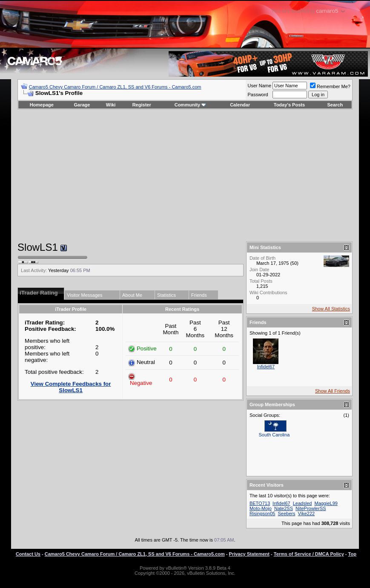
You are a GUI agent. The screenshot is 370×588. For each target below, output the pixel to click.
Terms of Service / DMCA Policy (309, 554)
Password (258, 95)
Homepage (42, 105)
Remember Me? (330, 86)
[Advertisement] (185, 175)
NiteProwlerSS (311, 508)
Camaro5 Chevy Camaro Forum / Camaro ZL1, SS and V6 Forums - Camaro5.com (115, 87)
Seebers (287, 513)
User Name (259, 86)
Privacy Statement (249, 554)
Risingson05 (262, 513)
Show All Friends (333, 391)
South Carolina (274, 435)
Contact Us (28, 554)
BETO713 (260, 503)
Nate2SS (284, 508)
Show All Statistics (331, 309)
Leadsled (303, 503)
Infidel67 (266, 367)
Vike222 (307, 513)
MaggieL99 (326, 503)
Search (335, 105)
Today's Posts (289, 105)
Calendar (240, 105)
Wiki (111, 105)
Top (352, 554)
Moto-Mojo (261, 508)
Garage (82, 105)
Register (142, 105)
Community (191, 105)
